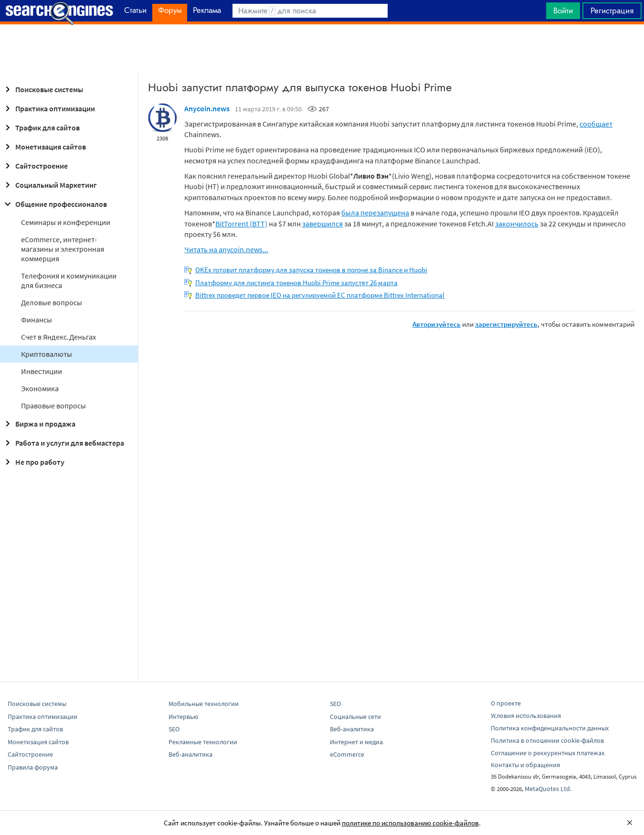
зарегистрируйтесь (506, 324)
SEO (174, 729)
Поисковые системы (42, 89)
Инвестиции (42, 371)
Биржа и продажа (39, 424)
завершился (322, 224)
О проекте (506, 703)
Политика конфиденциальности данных (550, 728)
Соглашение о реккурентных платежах (548, 753)
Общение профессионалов (54, 204)
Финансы (37, 320)
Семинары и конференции (66, 222)
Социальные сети (355, 717)
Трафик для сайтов (41, 128)
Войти (563, 11)
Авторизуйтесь (437, 324)
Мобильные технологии (204, 704)
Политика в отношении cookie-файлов (547, 740)
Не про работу (33, 462)
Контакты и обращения (525, 765)
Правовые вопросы (53, 406)
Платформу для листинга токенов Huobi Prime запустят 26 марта (296, 283)
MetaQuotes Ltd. (548, 789)
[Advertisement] (322, 48)
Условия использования (526, 716)
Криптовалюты (47, 354)
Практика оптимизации (48, 108)
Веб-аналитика (190, 754)
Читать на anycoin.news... (226, 249)
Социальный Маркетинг (49, 185)
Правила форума (33, 767)
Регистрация (612, 11)
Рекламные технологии (203, 742)
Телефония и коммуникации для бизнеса (69, 280)
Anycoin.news (207, 108)
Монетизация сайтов (44, 147)
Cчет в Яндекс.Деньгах (58, 337)
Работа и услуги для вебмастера (63, 443)
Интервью (183, 717)
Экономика (40, 388)
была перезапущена (375, 213)
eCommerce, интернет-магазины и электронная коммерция (63, 249)
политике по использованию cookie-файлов (410, 823)
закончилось (517, 224)
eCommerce (347, 754)
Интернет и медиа (356, 742)
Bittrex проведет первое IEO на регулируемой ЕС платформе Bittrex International (320, 295)
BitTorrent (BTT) (241, 224)
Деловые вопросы (52, 302)
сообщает (596, 124)
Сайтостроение (35, 166)
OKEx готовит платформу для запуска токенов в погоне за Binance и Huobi (311, 270)
